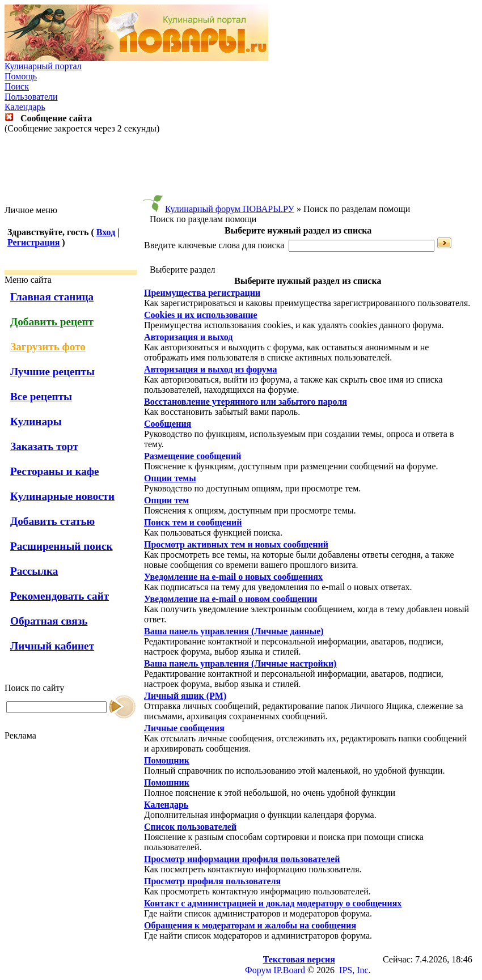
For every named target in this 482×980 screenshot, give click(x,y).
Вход (106, 232)
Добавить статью (52, 521)
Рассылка (34, 571)
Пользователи (31, 97)
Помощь (21, 76)
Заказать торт (44, 446)
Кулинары (36, 421)
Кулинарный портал (43, 66)
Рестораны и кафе (55, 471)
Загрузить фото (48, 347)
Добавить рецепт (52, 322)
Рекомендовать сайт (60, 596)
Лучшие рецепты (52, 372)
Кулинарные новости (62, 496)
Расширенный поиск (62, 546)
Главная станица (52, 297)
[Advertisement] (241, 169)
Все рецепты (41, 396)
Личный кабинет (52, 646)
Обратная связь (49, 621)
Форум (258, 970)
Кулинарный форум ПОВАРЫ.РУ (230, 209)
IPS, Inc (354, 970)
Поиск (17, 86)
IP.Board (289, 970)
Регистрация (33, 242)
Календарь (25, 107)
